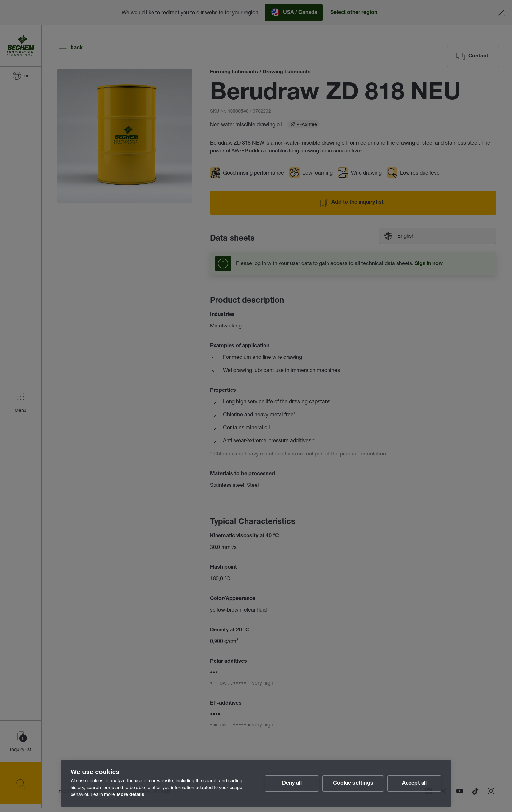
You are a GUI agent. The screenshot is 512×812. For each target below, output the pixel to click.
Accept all (415, 784)
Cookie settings (353, 784)
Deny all (292, 784)
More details (130, 795)
